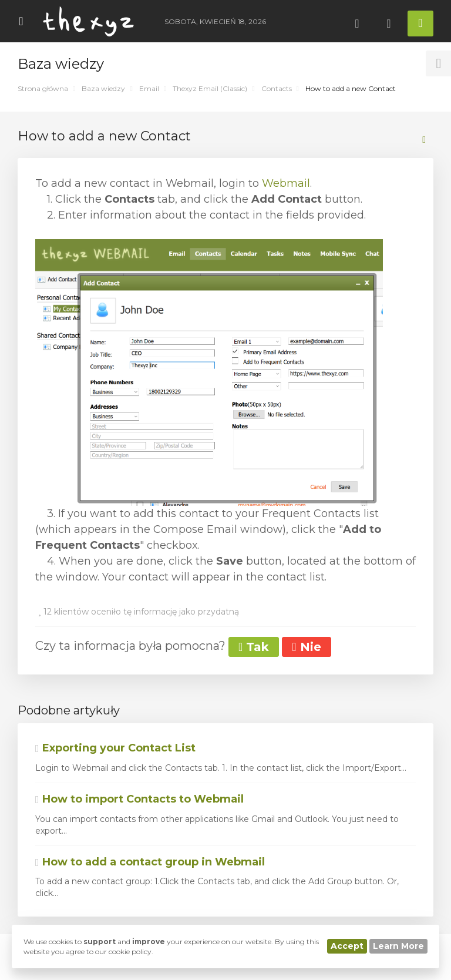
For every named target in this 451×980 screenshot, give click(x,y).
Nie (306, 647)
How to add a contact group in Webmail (150, 862)
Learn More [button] (398, 946)
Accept (347, 946)
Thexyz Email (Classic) (210, 88)
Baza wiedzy (103, 88)
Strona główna (43, 88)
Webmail (286, 183)
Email (149, 88)
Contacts (277, 88)
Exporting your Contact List (115, 748)
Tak (254, 647)
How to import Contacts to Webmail (139, 799)
